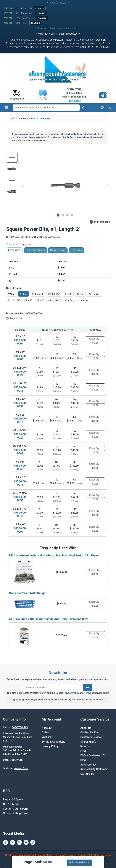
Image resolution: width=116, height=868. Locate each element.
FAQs (83, 751)
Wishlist (46, 737)
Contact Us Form (90, 732)
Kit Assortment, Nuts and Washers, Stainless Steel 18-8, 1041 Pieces (54, 555)
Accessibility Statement (94, 769)
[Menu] (7, 108)
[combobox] (46, 108)
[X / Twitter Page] (12, 842)
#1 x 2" (23, 294)
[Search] (83, 108)
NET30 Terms (11, 804)
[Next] (107, 185)
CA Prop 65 (87, 774)
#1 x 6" (68, 294)
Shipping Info (88, 742)
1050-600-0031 (20, 499)
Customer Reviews (91, 737)
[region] (58, 185)
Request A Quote (13, 799)
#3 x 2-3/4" (54, 300)
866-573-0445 (74, 93)
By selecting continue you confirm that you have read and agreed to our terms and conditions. (58, 700)
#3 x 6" (85, 300)
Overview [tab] (14, 250)
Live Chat (74, 101)
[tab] (58, 250)
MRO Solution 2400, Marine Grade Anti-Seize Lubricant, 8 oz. (49, 619)
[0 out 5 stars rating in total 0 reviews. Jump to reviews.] (19, 244)
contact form (21, 768)
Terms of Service (93, 693)
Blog (83, 760)
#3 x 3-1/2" (71, 300)
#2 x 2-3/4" (94, 294)
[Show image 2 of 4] (63, 215)
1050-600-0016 (20, 483)
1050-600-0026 (20, 436)
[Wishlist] (102, 108)
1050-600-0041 (20, 452)
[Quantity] (95, 339)
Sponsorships (89, 765)
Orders (46, 732)
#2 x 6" (28, 300)
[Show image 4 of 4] (72, 215)
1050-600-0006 (20, 358)
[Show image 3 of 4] (67, 215)
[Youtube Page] (26, 842)
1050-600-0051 (20, 405)
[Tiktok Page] (33, 842)
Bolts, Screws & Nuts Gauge (27, 593)
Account (47, 728)
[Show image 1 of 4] (58, 215)
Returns (85, 746)
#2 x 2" (80, 294)
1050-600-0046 (20, 514)
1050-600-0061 (20, 530)
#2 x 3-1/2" (14, 300)
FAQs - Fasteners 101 (93, 755)
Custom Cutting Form (16, 809)
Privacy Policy (71, 693)
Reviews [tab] (76, 250)
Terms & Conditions (53, 742)
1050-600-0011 (20, 420)
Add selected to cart (79, 862)
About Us (86, 728)
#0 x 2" (12, 294)
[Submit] (87, 687)
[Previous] (23, 185)
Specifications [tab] (35, 250)
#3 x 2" (40, 300)
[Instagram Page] (19, 842)
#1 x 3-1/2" (54, 294)
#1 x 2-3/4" (38, 294)
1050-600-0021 (20, 373)
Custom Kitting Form (15, 813)
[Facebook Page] (6, 842)
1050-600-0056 (20, 467)
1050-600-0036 (20, 389)
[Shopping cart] (103, 95)
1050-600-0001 (20, 342)
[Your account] (109, 108)
